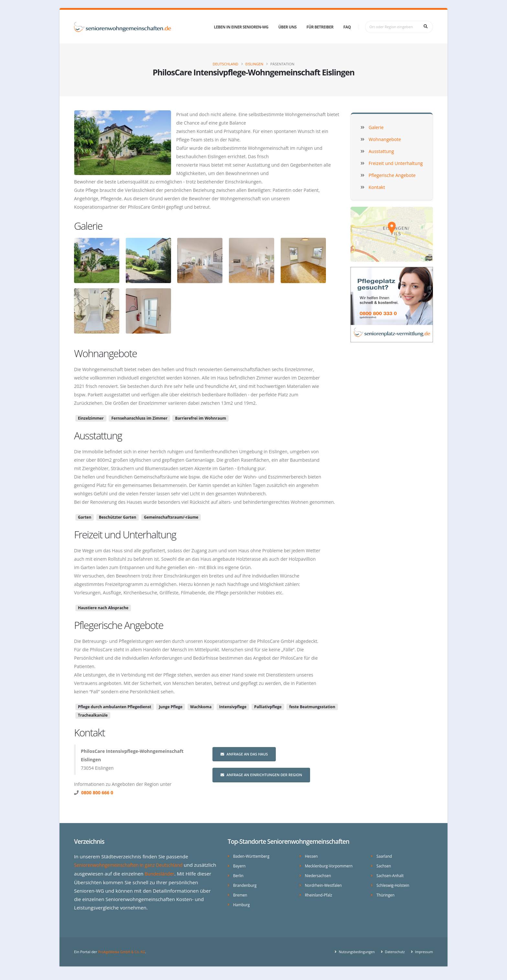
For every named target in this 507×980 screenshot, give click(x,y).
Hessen (312, 856)
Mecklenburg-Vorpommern (331, 865)
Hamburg (242, 903)
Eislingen (254, 64)
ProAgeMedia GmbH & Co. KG (123, 957)
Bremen (241, 893)
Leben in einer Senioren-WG (241, 27)
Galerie (88, 226)
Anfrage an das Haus (244, 754)
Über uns (287, 27)
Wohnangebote (105, 353)
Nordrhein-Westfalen (325, 884)
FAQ (347, 27)
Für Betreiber (320, 27)
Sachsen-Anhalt (391, 875)
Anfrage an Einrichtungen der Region (261, 775)
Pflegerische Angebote (119, 625)
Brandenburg (246, 884)
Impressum (423, 957)
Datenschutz (392, 957)
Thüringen (386, 893)
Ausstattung (98, 435)
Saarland (385, 856)
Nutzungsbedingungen (352, 957)
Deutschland (226, 64)
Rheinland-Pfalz (320, 893)
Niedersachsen (319, 875)
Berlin (239, 875)
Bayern (240, 865)
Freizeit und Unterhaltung (125, 534)
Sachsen (384, 865)
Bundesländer (184, 873)
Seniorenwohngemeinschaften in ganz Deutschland (132, 865)
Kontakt (89, 732)
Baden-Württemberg (253, 856)
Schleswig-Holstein (394, 884)
